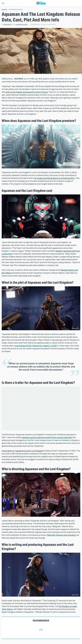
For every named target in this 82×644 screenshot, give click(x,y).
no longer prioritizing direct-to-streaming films (54, 178)
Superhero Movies (16, 10)
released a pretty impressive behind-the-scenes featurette (47, 437)
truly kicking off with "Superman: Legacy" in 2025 (36, 346)
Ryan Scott (8, 25)
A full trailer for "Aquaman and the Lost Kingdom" (23, 451)
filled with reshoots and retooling (61, 535)
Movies (4, 10)
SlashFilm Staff (22, 25)
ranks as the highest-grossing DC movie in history (26, 92)
